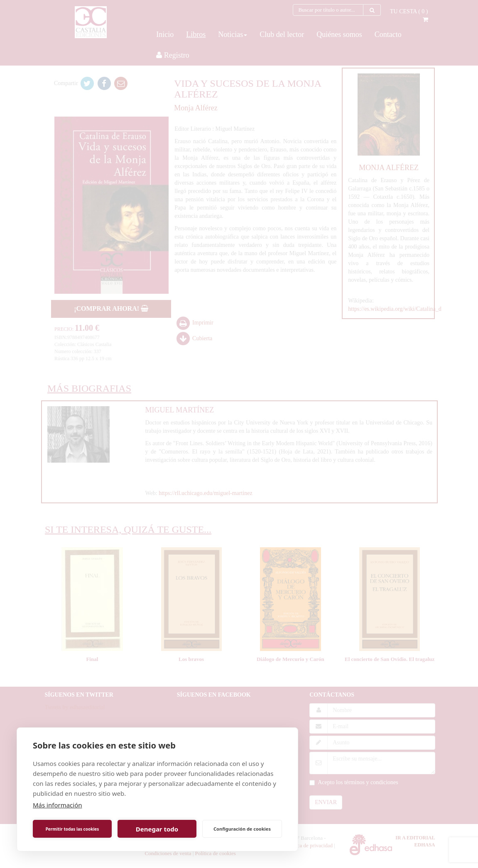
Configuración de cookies (242, 829)
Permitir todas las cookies (72, 829)
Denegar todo (157, 829)
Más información (58, 805)
